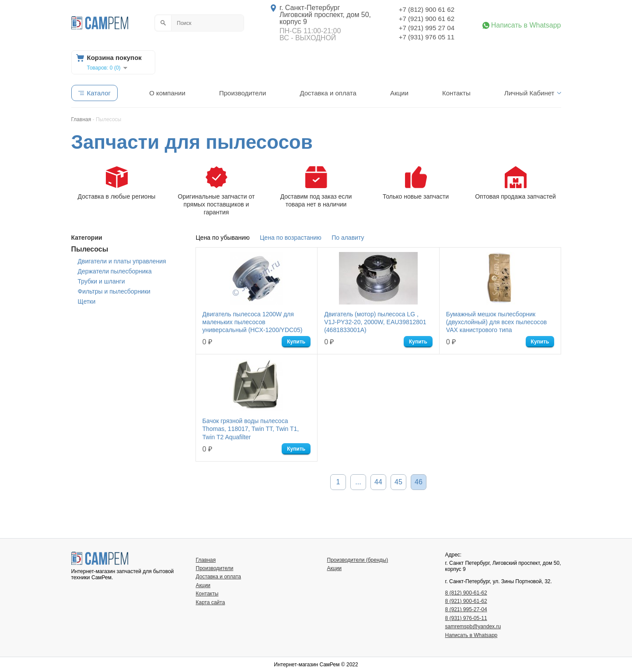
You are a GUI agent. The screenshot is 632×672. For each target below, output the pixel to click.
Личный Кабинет (529, 93)
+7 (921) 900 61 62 (427, 19)
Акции (399, 93)
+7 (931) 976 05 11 (427, 37)
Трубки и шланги (101, 281)
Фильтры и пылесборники (114, 291)
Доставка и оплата (328, 93)
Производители (243, 93)
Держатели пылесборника (115, 271)
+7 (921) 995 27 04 (427, 28)
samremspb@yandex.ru (473, 626)
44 (378, 482)
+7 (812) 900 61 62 (427, 9)
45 (398, 482)
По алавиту (348, 238)
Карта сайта (211, 602)
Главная (206, 560)
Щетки (87, 301)
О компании (167, 93)
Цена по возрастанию (291, 238)
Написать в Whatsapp (526, 25)
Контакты (456, 93)
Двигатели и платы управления (122, 261)
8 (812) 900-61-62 (466, 593)
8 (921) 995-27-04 (466, 609)
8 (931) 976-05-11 (466, 618)
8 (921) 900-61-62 (466, 601)
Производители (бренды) (358, 560)
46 (419, 482)
